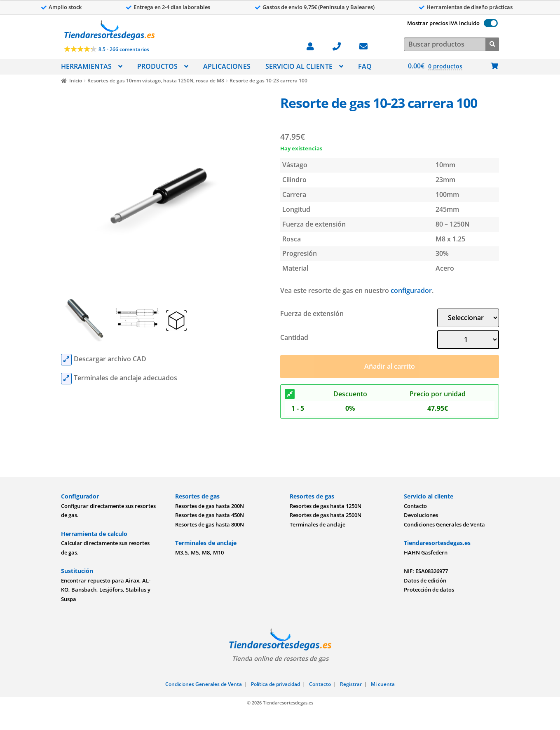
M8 (206, 552)
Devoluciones (421, 515)
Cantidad (294, 337)
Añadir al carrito (390, 366)
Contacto (415, 506)
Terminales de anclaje (317, 524)
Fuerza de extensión (312, 314)
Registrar (351, 684)
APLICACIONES (227, 66)
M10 (218, 552)
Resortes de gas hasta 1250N (326, 506)
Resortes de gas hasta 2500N (326, 515)
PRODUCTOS (157, 66)
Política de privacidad (275, 684)
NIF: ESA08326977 (426, 571)
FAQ (365, 66)
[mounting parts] (66, 379)
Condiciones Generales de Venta (444, 524)
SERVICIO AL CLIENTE (299, 66)
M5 (195, 552)
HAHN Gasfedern (426, 552)
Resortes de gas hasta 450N (210, 515)
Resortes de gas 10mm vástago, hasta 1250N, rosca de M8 (156, 81)
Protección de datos (429, 590)
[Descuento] (290, 394)
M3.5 (181, 552)
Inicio (76, 81)
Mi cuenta (383, 684)
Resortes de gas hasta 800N (210, 524)
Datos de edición (425, 580)
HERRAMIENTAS (86, 66)
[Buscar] (492, 43)
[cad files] (66, 360)
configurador (411, 290)
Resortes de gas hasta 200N (210, 506)
